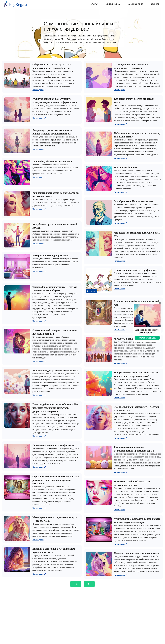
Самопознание (135, 4)
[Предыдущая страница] (76, 584)
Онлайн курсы (113, 4)
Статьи (94, 4)
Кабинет (155, 4)
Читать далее (39, 90)
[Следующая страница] (89, 584)
